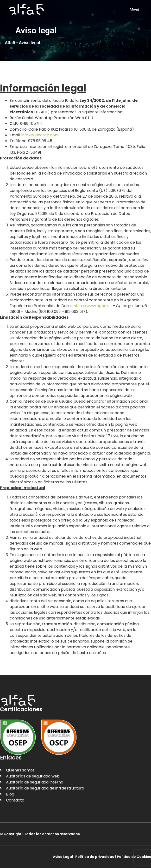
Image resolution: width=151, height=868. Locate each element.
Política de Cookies (134, 857)
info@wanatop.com (40, 135)
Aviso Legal (63, 857)
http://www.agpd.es (93, 306)
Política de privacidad (95, 857)
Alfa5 (10, 43)
